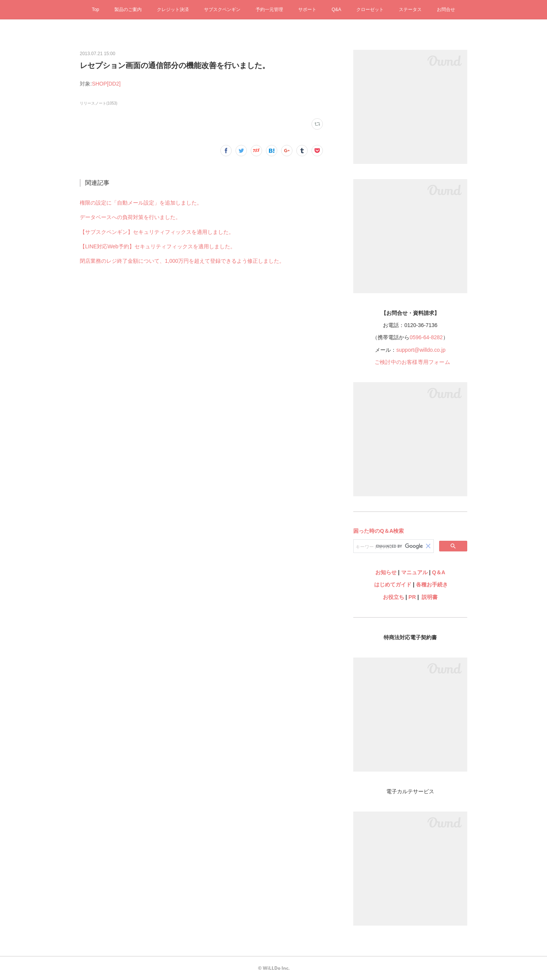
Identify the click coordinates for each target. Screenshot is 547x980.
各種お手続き (432, 585)
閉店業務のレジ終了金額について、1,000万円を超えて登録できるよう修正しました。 (182, 261)
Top (96, 10)
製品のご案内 (128, 10)
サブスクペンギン (222, 10)
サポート (307, 10)
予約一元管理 (269, 10)
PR (412, 597)
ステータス (410, 10)
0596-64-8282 (426, 337)
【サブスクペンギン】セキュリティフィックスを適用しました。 (157, 232)
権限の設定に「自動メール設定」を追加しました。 (141, 203)
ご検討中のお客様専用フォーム (412, 362)
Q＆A (439, 572)
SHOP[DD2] (106, 84)
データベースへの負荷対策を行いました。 (130, 217)
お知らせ (386, 572)
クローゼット (370, 10)
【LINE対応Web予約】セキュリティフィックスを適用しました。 (158, 246)
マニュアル (414, 572)
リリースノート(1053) (99, 103)
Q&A (336, 10)
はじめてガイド (392, 585)
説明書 (430, 597)
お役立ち (394, 597)
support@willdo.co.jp (421, 350)
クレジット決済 (173, 10)
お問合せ (446, 10)
